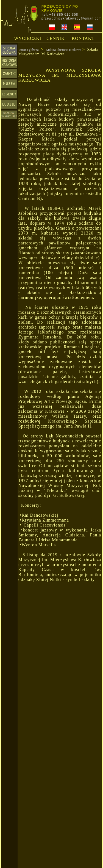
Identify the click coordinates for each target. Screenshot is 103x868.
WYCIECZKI (28, 38)
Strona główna (29, 50)
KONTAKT (83, 38)
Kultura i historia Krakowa (64, 50)
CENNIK (55, 38)
